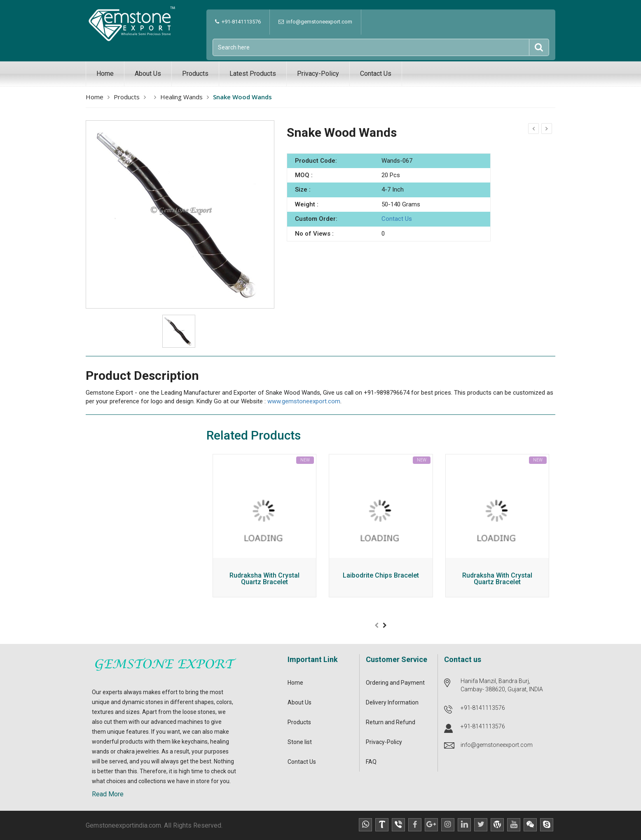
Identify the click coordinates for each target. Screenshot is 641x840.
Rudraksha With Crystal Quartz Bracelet (264, 579)
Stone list (300, 742)
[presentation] (377, 625)
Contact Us (376, 74)
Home (105, 74)
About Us (148, 74)
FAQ (371, 762)
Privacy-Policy (318, 74)
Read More (108, 794)
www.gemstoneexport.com (304, 401)
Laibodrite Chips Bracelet (381, 576)
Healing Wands (181, 97)
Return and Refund (391, 722)
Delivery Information (392, 702)
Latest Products (253, 74)
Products (195, 74)
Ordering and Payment (395, 683)
